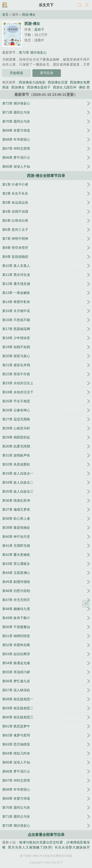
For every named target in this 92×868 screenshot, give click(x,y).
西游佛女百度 (58, 82)
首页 (5, 15)
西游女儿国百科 (65, 87)
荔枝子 (39, 29)
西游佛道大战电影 (32, 82)
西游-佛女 (29, 15)
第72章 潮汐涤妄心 (33, 53)
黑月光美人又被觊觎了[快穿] (30, 847)
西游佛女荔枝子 (39, 87)
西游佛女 (18, 87)
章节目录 (47, 73)
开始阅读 (16, 73)
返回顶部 (86, 604)
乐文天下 (46, 5)
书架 (5, 5)
